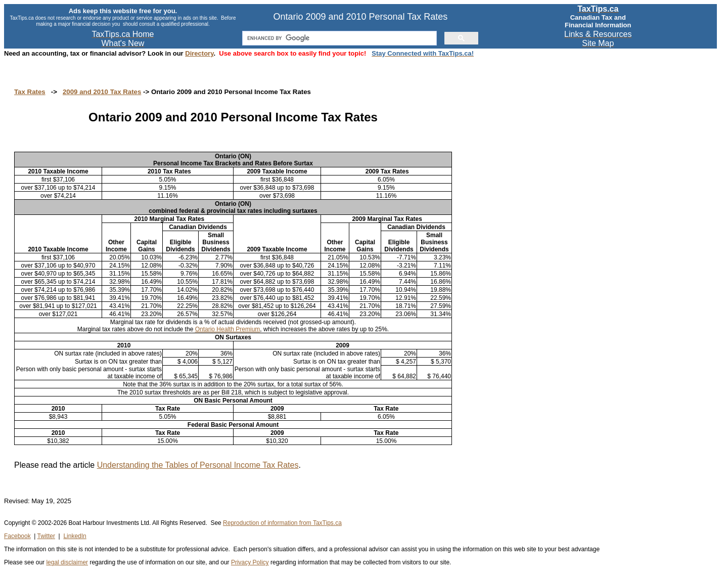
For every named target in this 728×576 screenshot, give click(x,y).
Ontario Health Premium (228, 329)
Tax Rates (30, 92)
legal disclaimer (67, 562)
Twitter (46, 536)
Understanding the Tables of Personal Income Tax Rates (198, 465)
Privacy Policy (250, 562)
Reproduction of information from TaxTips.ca (282, 523)
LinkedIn (75, 536)
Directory (199, 53)
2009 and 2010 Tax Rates (102, 92)
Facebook (17, 536)
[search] (338, 38)
